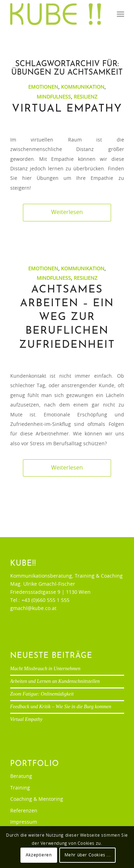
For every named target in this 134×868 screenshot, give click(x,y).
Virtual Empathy (67, 109)
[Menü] (120, 14)
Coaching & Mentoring (37, 799)
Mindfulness (54, 97)
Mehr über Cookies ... (88, 855)
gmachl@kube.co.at (33, 609)
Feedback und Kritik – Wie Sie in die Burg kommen (61, 707)
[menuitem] (120, 14)
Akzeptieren (39, 855)
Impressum (24, 822)
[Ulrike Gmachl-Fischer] (56, 14)
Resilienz (86, 97)
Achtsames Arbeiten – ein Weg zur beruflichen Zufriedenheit (67, 317)
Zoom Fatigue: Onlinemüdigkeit (42, 694)
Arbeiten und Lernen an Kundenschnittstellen (55, 681)
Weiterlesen (67, 212)
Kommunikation (83, 87)
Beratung (21, 776)
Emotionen (43, 87)
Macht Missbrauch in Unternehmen (45, 669)
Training (20, 788)
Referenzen (24, 811)
